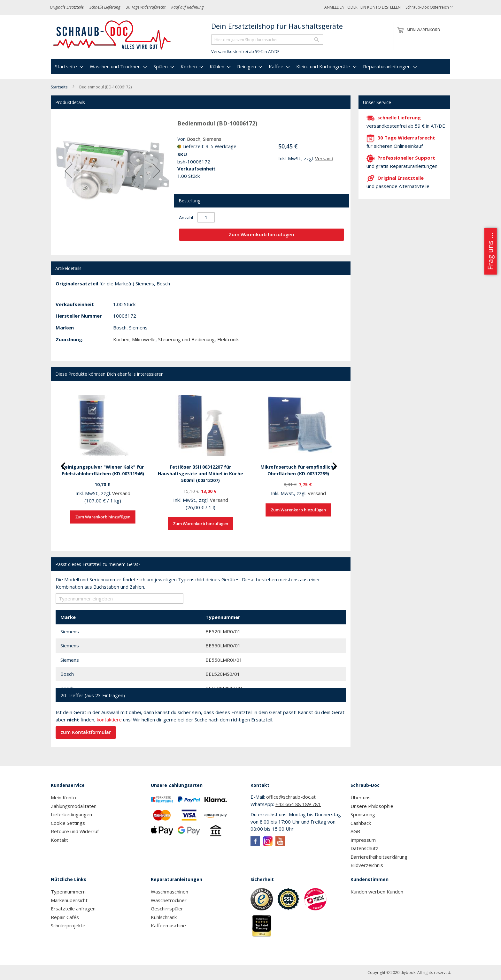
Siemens (212, 139)
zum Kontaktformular (86, 732)
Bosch (194, 139)
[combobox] (267, 40)
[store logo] (112, 35)
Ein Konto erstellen (381, 7)
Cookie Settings (68, 823)
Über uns (361, 797)
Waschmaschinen (170, 892)
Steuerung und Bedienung (186, 339)
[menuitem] (68, 67)
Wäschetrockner (169, 900)
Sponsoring (363, 814)
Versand (324, 158)
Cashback (361, 823)
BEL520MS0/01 (223, 674)
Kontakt (59, 840)
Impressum (363, 840)
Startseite (59, 87)
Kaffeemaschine (168, 925)
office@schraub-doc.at (291, 797)
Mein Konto (63, 797)
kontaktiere (109, 720)
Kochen (121, 339)
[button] (429, 8)
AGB (355, 831)
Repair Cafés (65, 917)
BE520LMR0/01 (223, 631)
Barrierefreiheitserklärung (379, 857)
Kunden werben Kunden (377, 892)
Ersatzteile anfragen (73, 908)
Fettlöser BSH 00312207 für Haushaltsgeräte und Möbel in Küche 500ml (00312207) (200, 474)
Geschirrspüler (167, 908)
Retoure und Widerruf (75, 831)
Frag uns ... (490, 251)
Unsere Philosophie (372, 806)
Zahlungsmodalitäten (74, 806)
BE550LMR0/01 (223, 645)
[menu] (250, 67)
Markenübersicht (69, 900)
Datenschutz (364, 848)
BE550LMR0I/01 (224, 660)
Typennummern (68, 892)
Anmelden (334, 7)
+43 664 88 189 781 (298, 804)
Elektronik (228, 339)
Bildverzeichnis (367, 865)
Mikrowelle (144, 339)
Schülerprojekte (68, 925)
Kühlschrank (164, 917)
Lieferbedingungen (71, 814)
